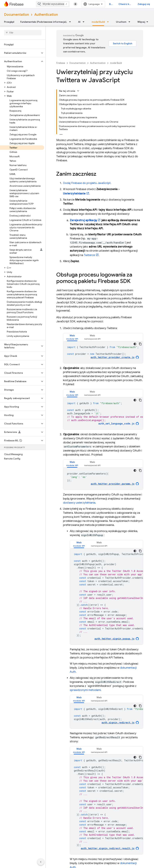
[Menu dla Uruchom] (130, 22)
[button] (20, 53)
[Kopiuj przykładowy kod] (140, 344)
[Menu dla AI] (85, 22)
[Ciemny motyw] (135, 344)
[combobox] (53, 4)
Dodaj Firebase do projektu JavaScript (87, 183)
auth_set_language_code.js (116, 424)
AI (79, 22)
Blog (112, 4)
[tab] (72, 337)
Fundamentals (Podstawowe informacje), (44, 22)
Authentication (46, 15)
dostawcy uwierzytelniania (79, 503)
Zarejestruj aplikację (83, 220)
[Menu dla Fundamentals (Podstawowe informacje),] (71, 22)
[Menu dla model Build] (109, 22)
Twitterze (89, 255)
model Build (116, 63)
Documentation (16, 15)
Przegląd (9, 22)
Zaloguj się (144, 4)
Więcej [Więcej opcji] (141, 22)
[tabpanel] (103, 352)
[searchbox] (23, 33)
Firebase (61, 63)
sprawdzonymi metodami (85, 690)
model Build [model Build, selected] (98, 22)
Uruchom (121, 22)
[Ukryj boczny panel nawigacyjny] (41, 862)
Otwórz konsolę (126, 4)
